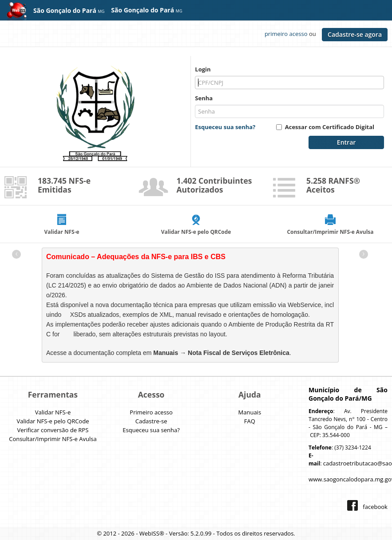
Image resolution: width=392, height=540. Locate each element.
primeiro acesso (286, 34)
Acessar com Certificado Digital (330, 127)
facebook (375, 507)
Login (203, 69)
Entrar (346, 142)
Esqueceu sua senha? (225, 127)
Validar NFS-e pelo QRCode (53, 421)
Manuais (250, 412)
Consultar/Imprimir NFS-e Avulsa (53, 439)
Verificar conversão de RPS (53, 430)
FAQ (250, 421)
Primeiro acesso (151, 412)
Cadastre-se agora (355, 34)
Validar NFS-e (53, 412)
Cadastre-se (151, 421)
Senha (204, 98)
